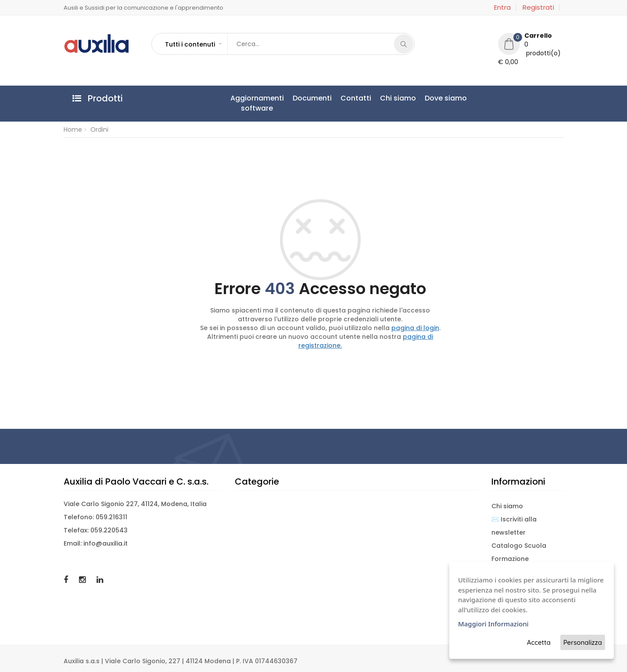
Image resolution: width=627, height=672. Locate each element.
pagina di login (415, 328)
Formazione (510, 559)
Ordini (99, 129)
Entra (502, 7)
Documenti (312, 98)
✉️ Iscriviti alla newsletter (514, 526)
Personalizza (583, 642)
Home (73, 129)
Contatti (356, 98)
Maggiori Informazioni (493, 624)
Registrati (538, 7)
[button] (193, 44)
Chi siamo (398, 98)
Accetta (539, 642)
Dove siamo (446, 98)
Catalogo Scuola (519, 546)
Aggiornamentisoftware (257, 103)
